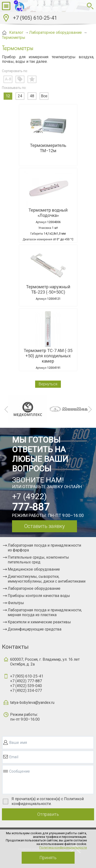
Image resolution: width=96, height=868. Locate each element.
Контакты (15, 647)
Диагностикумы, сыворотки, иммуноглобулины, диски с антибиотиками (47, 579)
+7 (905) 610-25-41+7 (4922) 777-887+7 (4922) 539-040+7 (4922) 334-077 (27, 683)
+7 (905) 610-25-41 (35, 18)
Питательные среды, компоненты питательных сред (38, 560)
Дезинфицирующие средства (35, 629)
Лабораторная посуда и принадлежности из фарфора (44, 548)
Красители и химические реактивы (39, 622)
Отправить (48, 814)
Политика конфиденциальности (63, 848)
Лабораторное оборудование (34, 588)
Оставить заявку (44, 526)
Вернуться (48, 384)
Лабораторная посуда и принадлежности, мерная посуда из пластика (45, 612)
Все (44, 96)
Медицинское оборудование (34, 569)
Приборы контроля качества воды (39, 596)
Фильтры (16, 603)
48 (32, 96)
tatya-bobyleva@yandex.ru (32, 703)
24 (20, 96)
